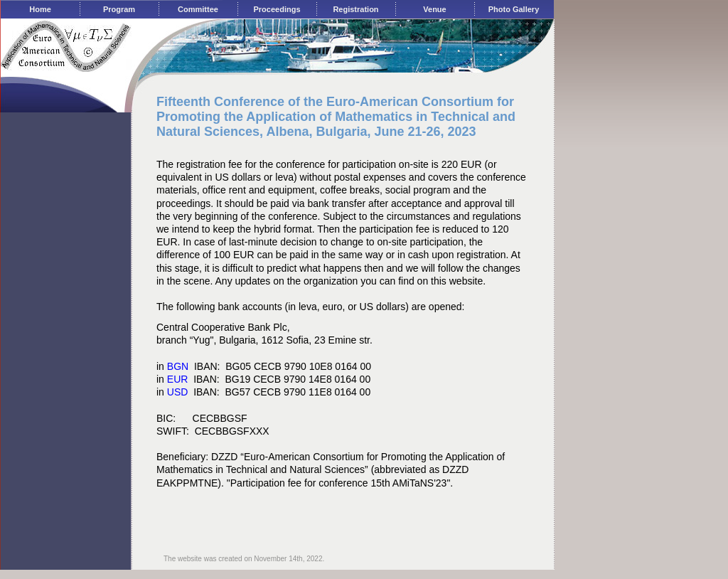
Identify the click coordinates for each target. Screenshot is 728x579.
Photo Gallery (514, 9)
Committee (198, 9)
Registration (355, 9)
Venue (434, 9)
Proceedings (277, 9)
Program (119, 9)
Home (40, 9)
